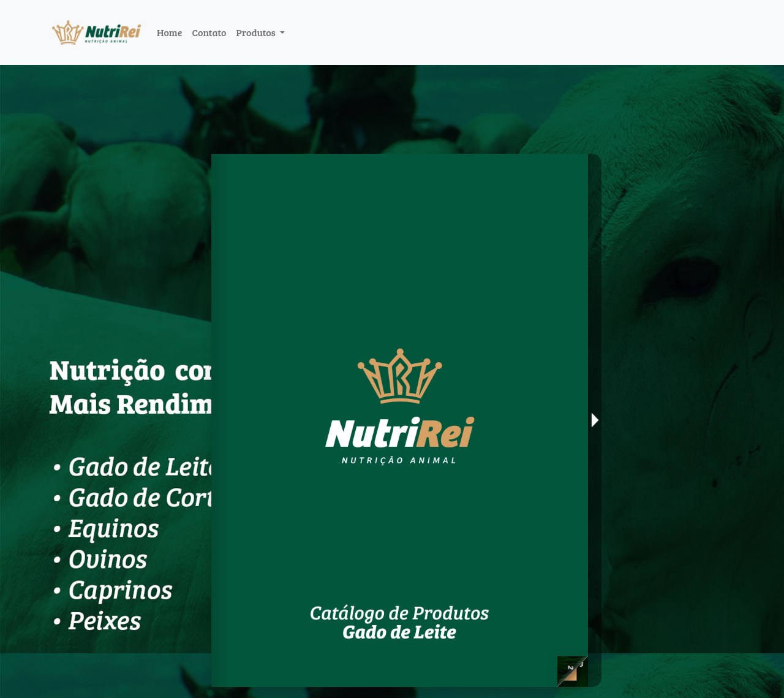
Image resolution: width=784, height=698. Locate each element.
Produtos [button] (257, 32)
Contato (209, 32)
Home (169, 32)
